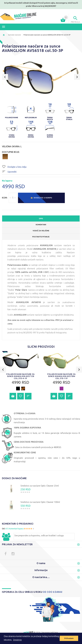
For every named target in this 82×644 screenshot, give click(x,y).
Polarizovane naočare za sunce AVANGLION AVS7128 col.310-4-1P (20, 376)
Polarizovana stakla (18, 265)
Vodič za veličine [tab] (41, 231)
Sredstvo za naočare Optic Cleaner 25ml (40, 486)
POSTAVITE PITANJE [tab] (41, 237)
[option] (41, 78)
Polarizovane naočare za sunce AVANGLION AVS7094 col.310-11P (61, 376)
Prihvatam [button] (69, 638)
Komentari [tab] (41, 225)
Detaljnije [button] (17, 640)
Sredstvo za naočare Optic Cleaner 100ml (40, 502)
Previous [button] (5, 77)
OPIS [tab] (41, 218)
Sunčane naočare (14, 35)
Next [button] (77, 77)
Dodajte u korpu (41, 198)
